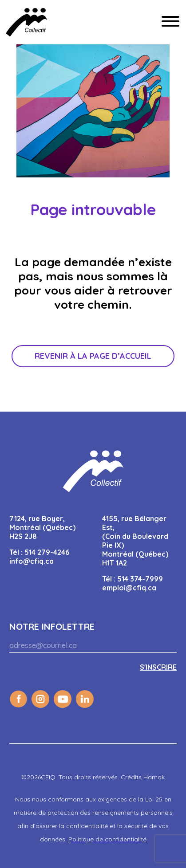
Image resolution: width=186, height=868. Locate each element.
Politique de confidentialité (107, 839)
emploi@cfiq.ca (129, 588)
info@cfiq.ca (32, 561)
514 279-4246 (47, 552)
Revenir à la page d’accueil (93, 356)
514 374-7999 (140, 579)
